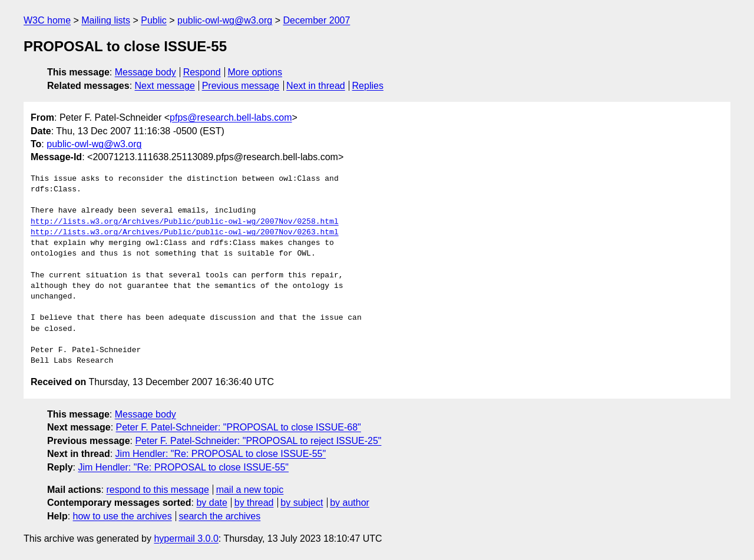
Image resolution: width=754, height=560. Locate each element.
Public (154, 20)
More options (255, 72)
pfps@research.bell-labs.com (231, 117)
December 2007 (316, 20)
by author (350, 503)
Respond (202, 72)
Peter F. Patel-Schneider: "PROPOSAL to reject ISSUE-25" (258, 441)
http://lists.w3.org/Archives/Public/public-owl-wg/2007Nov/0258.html (185, 222)
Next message (165, 86)
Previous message (241, 86)
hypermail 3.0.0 (186, 539)
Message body (145, 72)
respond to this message (157, 490)
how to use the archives (123, 516)
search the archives (220, 516)
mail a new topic (250, 490)
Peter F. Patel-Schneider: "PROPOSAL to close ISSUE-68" (239, 427)
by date (211, 503)
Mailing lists (106, 20)
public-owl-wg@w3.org (225, 20)
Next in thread (316, 86)
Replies (368, 86)
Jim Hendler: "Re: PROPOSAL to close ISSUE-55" (221, 454)
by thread (254, 503)
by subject (302, 503)
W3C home (47, 20)
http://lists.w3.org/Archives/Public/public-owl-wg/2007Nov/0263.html (185, 233)
